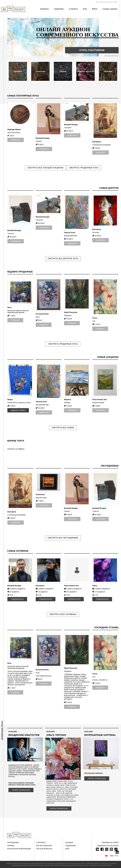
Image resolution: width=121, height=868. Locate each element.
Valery (95, 586)
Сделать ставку (18, 410)
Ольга (95, 318)
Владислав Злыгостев (24, 735)
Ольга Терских (56, 735)
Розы (38, 317)
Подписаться (17, 599)
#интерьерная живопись (94, 773)
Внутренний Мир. (71, 236)
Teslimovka (40, 494)
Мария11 (68, 399)
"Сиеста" (11, 233)
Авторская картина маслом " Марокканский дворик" (18, 311)
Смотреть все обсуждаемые (63, 538)
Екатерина (97, 142)
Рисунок (63, 71)
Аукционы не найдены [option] (16, 449)
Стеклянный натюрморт (102, 145)
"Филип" (39, 141)
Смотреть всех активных (63, 614)
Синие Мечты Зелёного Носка (19, 403)
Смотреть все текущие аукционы (45, 168)
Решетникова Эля (100, 399)
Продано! (15, 320)
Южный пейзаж (98, 403)
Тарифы (11, 846)
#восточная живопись (17, 783)
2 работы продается (46, 589)
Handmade (108, 71)
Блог (85, 9)
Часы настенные (14, 133)
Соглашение (13, 843)
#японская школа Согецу (26, 785)
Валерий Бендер (43, 138)
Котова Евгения (42, 314)
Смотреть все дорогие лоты (63, 259)
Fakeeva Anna (70, 233)
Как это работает (44, 846)
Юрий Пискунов (71, 312)
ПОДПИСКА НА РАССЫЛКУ (108, 846)
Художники (59, 9)
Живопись (18, 71)
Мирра (10, 399)
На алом (96, 232)
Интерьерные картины (100, 735)
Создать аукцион (110, 9)
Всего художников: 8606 (104, 2)
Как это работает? (112, 55)
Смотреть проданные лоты (84, 168)
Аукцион (69, 843)
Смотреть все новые (63, 428)
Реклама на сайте (110, 843)
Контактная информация (19, 849)
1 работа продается (74, 589)
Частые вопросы (44, 849)
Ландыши (68, 315)
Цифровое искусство (85, 71)
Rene (9, 307)
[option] (20, 123)
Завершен (16, 140)
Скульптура (40, 71)
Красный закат (41, 498)
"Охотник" (68, 128)
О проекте (73, 9)
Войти (95, 9)
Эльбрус (67, 403)
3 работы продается (17, 589)
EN (116, 2)
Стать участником (92, 50)
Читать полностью (21, 790)
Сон (94, 321)
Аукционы (45, 9)
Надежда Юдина (14, 129)
